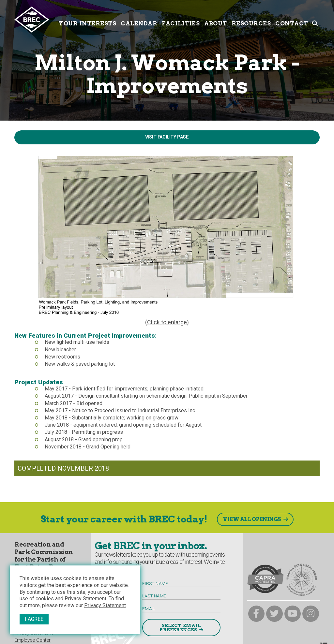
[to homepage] (35, 20)
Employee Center (32, 640)
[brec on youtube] (293, 614)
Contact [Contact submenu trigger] (292, 19)
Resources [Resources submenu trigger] (251, 19)
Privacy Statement (105, 605)
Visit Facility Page (167, 137)
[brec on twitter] (274, 614)
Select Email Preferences (180, 628)
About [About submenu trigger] (216, 19)
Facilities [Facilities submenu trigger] (181, 19)
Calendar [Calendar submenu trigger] (139, 19)
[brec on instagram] (311, 614)
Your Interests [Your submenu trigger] (87, 19)
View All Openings (252, 519)
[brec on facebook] (257, 614)
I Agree (34, 619)
